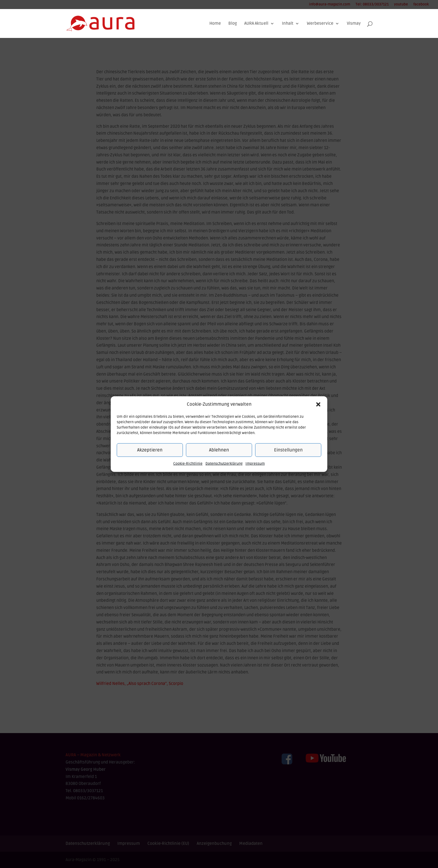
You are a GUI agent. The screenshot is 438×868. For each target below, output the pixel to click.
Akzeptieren (150, 450)
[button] (318, 404)
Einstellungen (288, 450)
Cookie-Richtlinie (188, 464)
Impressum (255, 464)
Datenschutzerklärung (224, 464)
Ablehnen (219, 450)
